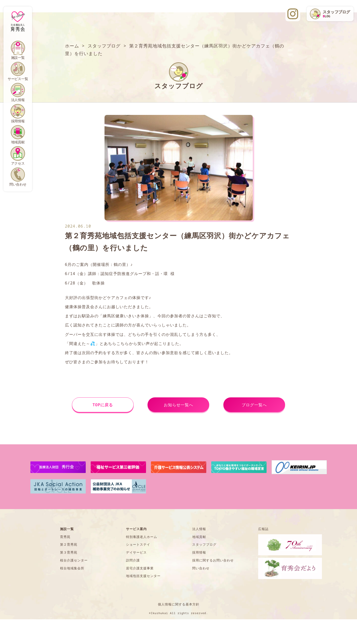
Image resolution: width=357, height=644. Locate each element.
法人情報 (18, 100)
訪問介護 (133, 560)
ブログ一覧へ (254, 405)
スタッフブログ (204, 544)
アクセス (18, 163)
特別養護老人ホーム (142, 537)
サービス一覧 (18, 79)
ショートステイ (138, 544)
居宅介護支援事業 (140, 568)
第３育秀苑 (69, 552)
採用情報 (18, 121)
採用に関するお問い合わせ (213, 560)
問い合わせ (18, 184)
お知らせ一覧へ (178, 405)
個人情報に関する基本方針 (179, 604)
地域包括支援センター (143, 576)
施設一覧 (18, 57)
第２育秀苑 (69, 544)
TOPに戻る (103, 405)
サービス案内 (136, 529)
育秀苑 (65, 537)
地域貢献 (18, 142)
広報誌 (263, 529)
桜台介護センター (74, 560)
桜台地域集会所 (72, 568)
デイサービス (136, 552)
